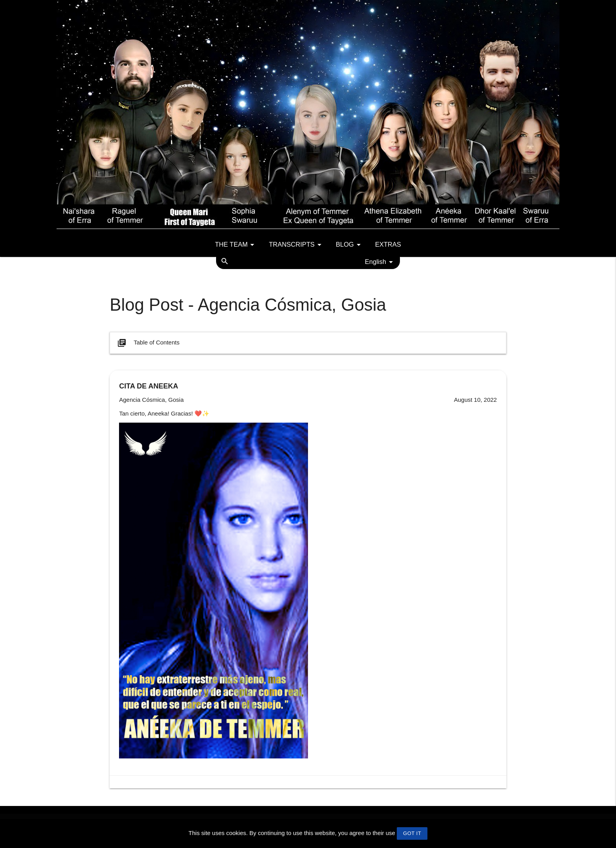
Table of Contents (148, 343)
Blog (350, 245)
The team (236, 245)
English (380, 262)
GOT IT (412, 833)
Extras (388, 244)
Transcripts (296, 245)
